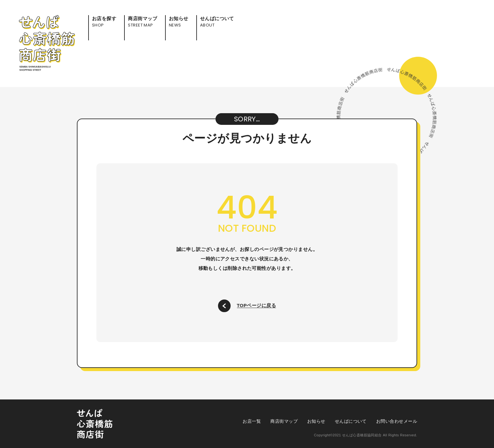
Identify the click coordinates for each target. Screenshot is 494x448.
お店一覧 (252, 421)
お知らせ (316, 421)
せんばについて (351, 421)
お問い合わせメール (397, 421)
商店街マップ (284, 421)
